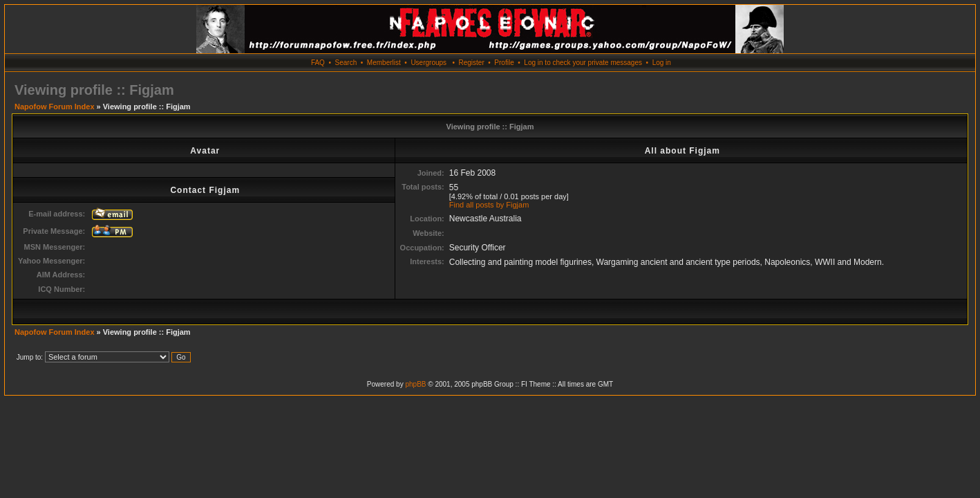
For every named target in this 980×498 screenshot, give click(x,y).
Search (346, 63)
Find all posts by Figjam (489, 205)
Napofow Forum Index (55, 107)
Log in (662, 63)
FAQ (318, 63)
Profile (504, 63)
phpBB (415, 384)
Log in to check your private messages (583, 63)
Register (471, 63)
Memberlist (384, 63)
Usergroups (428, 63)
